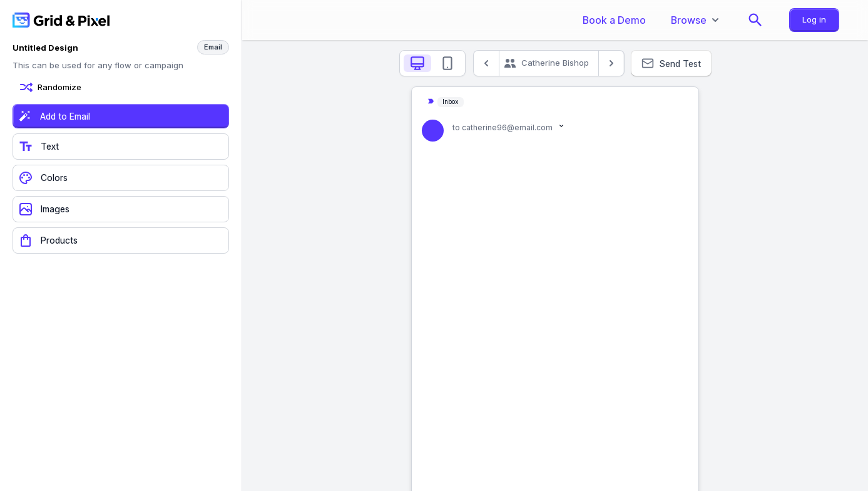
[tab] (417, 63)
